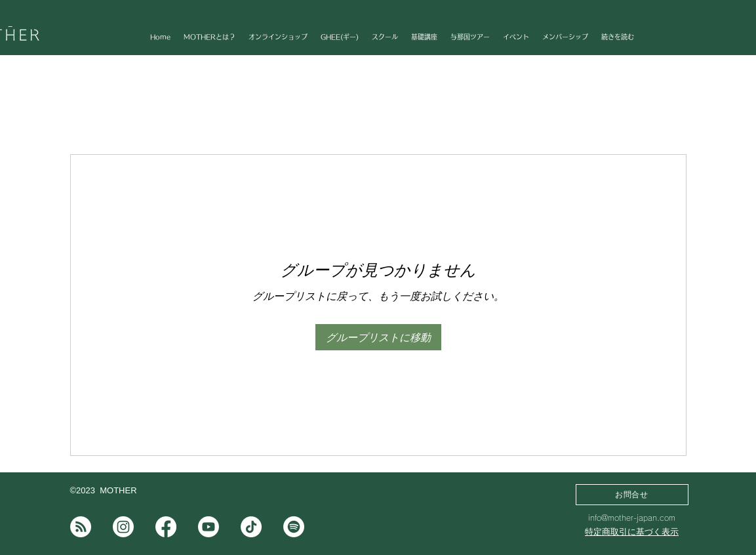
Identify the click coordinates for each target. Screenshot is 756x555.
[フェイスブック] (166, 527)
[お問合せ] (632, 495)
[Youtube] (209, 527)
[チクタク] (251, 527)
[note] (81, 527)
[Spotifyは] (294, 527)
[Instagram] (123, 527)
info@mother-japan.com (632, 518)
